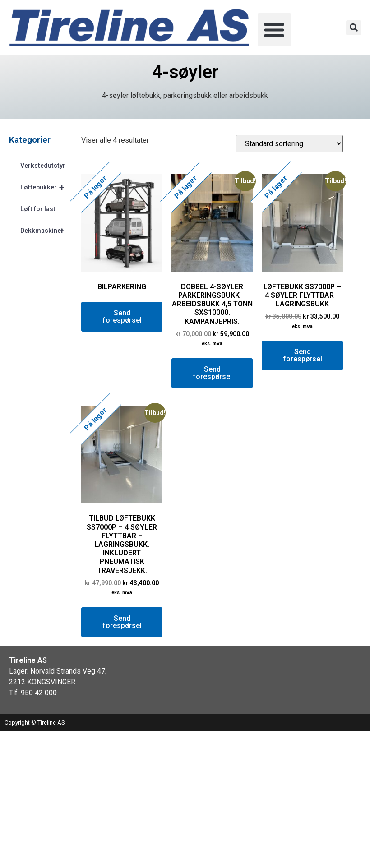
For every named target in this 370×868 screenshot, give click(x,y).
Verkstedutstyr (43, 166)
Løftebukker (46, 187)
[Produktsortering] (289, 144)
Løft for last (38, 209)
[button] (274, 30)
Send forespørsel (122, 316)
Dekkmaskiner (46, 231)
